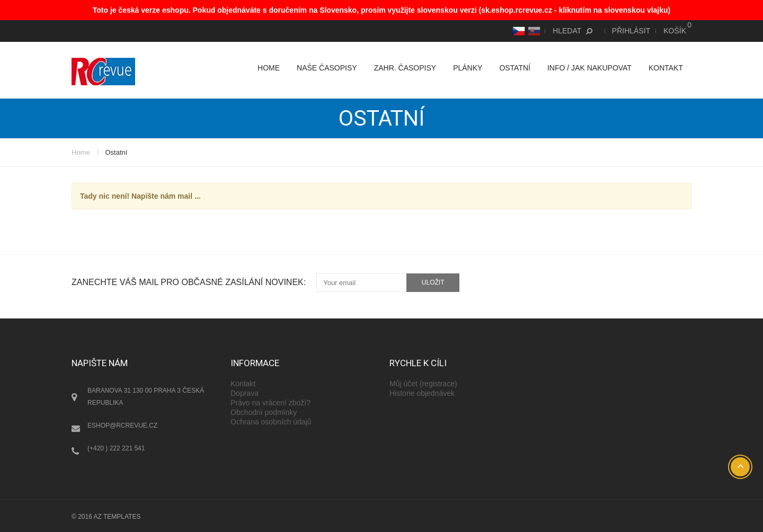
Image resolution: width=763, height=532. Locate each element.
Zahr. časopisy (405, 68)
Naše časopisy (327, 68)
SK (533, 31)
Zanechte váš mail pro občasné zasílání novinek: (189, 282)
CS (517, 31)
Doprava (245, 393)
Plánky (468, 68)
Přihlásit (631, 31)
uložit (433, 282)
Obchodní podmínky (264, 412)
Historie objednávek (422, 393)
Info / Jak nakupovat (589, 68)
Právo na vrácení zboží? (270, 403)
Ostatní (515, 68)
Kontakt (666, 68)
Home (269, 68)
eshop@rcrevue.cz (122, 425)
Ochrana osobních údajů (271, 422)
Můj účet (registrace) (423, 384)
